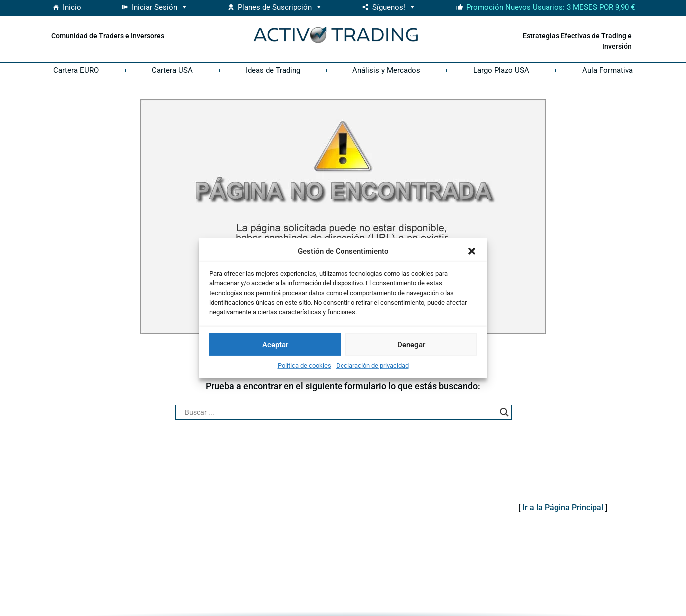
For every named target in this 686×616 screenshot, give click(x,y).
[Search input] (339, 412)
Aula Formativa (607, 70)
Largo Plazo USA (501, 70)
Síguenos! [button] (394, 7)
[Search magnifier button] (504, 412)
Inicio (72, 7)
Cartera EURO (76, 70)
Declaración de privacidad (372, 366)
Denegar (411, 344)
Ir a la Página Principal (563, 507)
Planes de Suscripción (280, 7)
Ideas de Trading (273, 70)
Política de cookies (304, 366)
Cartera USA (172, 70)
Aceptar (275, 344)
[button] (472, 251)
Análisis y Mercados (386, 70)
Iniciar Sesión (160, 7)
